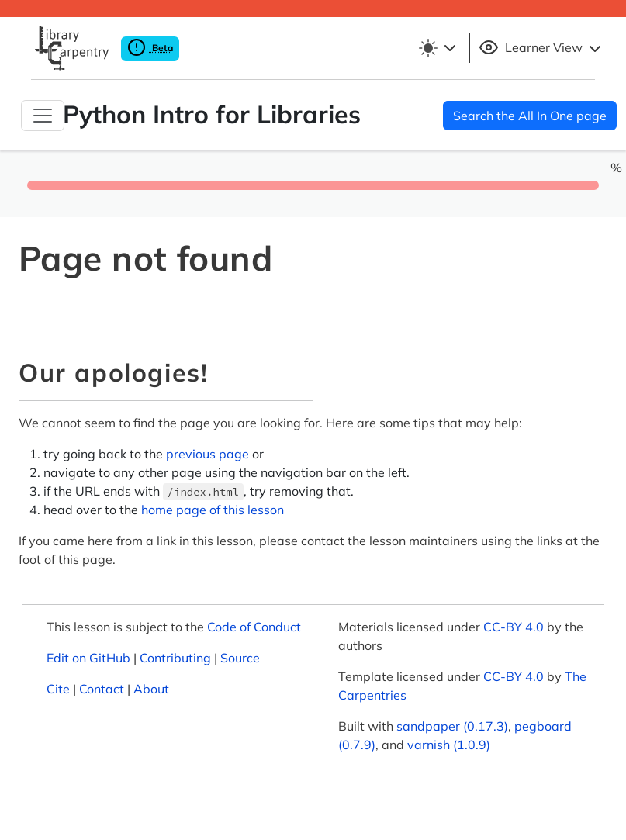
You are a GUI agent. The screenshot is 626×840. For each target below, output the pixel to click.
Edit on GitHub (88, 658)
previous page (208, 454)
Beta (150, 48)
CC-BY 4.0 (514, 627)
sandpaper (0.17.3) (452, 726)
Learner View (542, 48)
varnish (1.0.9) (449, 745)
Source (240, 658)
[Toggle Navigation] (43, 116)
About (151, 689)
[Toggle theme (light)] (440, 48)
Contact (102, 689)
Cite (58, 689)
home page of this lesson (213, 510)
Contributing (175, 658)
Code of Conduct (254, 627)
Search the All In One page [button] (530, 116)
